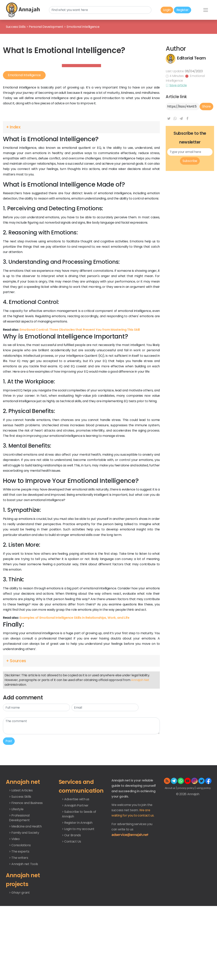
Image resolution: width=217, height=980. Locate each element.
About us (170, 852)
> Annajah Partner (75, 869)
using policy (204, 852)
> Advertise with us (76, 863)
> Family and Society (24, 896)
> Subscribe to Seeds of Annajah (79, 877)
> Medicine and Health (25, 890)
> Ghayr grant (19, 956)
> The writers (19, 921)
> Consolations (20, 909)
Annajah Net (140, 744)
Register (183, 10)
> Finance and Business (26, 866)
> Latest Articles (21, 854)
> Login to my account (78, 892)
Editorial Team (191, 90)
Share (206, 138)
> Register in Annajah (77, 886)
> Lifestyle (16, 873)
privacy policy (186, 852)
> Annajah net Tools (24, 927)
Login (167, 10)
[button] (81, 191)
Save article (178, 117)
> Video (14, 902)
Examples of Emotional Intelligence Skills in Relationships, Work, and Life (74, 681)
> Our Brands (71, 899)
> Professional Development (19, 881)
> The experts (19, 915)
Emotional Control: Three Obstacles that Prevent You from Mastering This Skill (80, 393)
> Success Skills (20, 860)
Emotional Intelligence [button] (24, 151)
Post (9, 805)
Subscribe (190, 224)
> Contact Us (71, 905)
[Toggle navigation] (206, 10)
